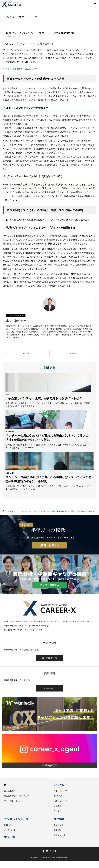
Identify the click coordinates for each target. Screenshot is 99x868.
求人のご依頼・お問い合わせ (17, 796)
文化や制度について (50, 658)
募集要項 (58, 830)
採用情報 (59, 819)
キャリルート (10, 830)
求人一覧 (10, 837)
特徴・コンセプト (61, 791)
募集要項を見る (50, 688)
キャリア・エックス (28, 44)
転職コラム (9, 825)
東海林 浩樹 (20, 321)
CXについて (61, 785)
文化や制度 (58, 825)
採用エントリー (60, 835)
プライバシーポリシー (14, 801)
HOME (5, 785)
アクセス (58, 811)
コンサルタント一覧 (16, 819)
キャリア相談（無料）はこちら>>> (20, 69)
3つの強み (58, 796)
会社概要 (58, 806)
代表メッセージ (60, 801)
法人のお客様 (10, 791)
